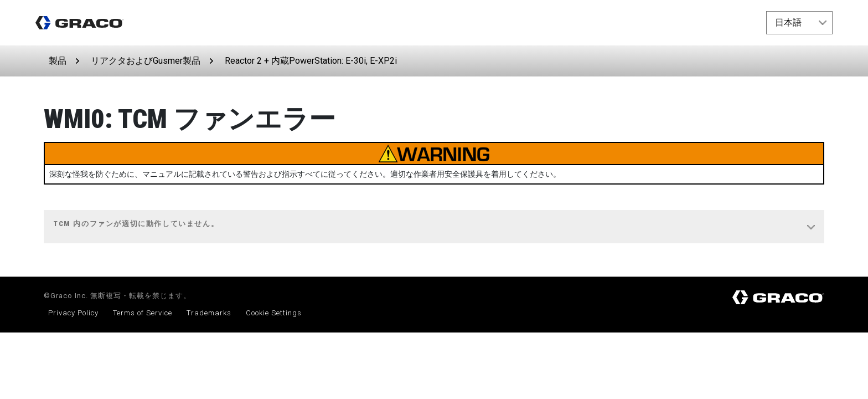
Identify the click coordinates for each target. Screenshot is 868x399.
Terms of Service (143, 313)
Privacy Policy (73, 313)
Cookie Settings (274, 313)
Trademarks (209, 313)
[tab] (434, 227)
